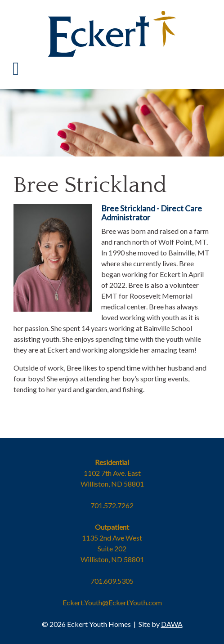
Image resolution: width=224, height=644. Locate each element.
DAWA (172, 624)
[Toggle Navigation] (16, 69)
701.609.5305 (112, 581)
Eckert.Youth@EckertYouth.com (112, 602)
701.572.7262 (112, 505)
